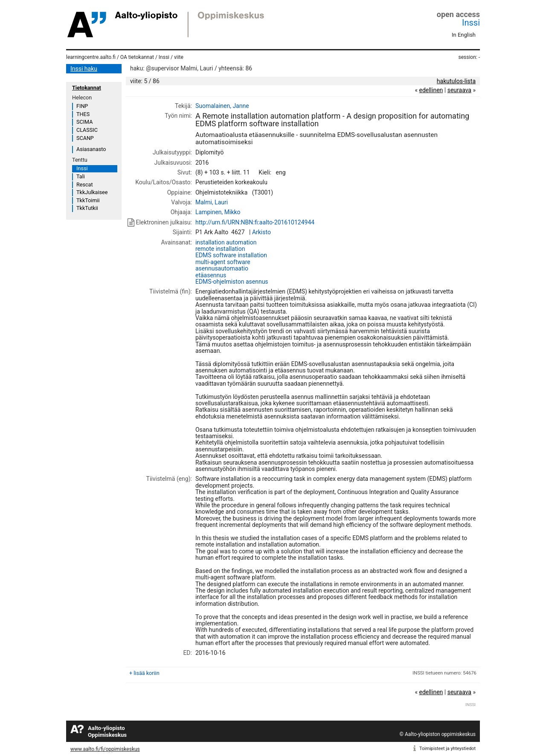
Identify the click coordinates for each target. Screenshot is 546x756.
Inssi (471, 23)
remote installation (220, 249)
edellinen (431, 90)
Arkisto (261, 232)
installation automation (226, 242)
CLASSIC (87, 130)
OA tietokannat (137, 57)
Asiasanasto (91, 149)
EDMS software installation (231, 255)
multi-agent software (223, 262)
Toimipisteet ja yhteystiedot (447, 749)
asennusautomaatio (222, 268)
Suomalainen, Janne (222, 106)
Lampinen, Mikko (218, 212)
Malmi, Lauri (212, 202)
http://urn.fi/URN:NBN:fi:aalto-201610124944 (255, 222)
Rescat (85, 185)
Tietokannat (87, 88)
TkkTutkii (87, 208)
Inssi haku (84, 69)
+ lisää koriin (144, 673)
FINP (82, 106)
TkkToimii (88, 200)
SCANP (85, 138)
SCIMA (84, 122)
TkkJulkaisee (92, 192)
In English (464, 35)
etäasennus (211, 275)
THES (83, 114)
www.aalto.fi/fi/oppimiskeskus (105, 749)
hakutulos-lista (456, 81)
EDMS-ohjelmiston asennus (232, 282)
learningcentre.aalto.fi (91, 57)
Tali (81, 176)
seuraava (459, 90)
